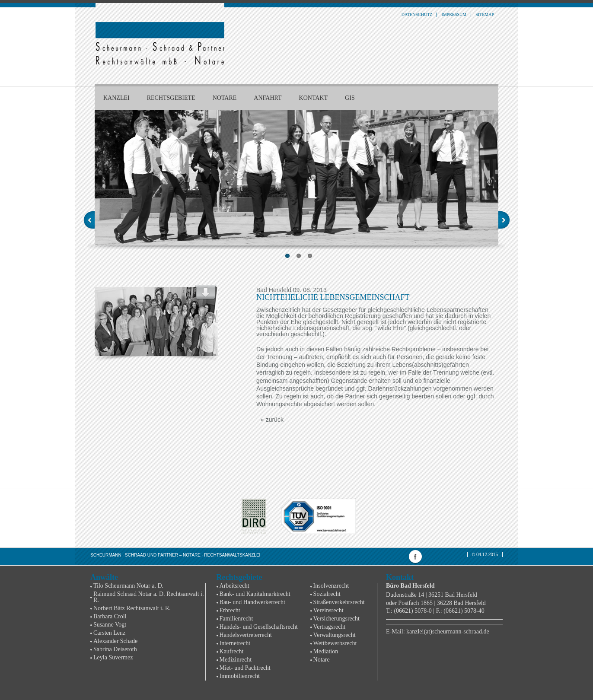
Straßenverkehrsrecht (339, 602)
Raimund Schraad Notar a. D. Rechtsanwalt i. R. (148, 597)
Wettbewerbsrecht (335, 643)
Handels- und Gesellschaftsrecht (259, 627)
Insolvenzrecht (331, 586)
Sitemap (485, 15)
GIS (350, 98)
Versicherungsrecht (336, 619)
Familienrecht (236, 619)
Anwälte (104, 577)
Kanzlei (116, 98)
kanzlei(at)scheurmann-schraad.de (448, 632)
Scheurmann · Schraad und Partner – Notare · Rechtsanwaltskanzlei (175, 555)
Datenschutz (417, 15)
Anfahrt (268, 98)
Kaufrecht (232, 651)
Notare (225, 98)
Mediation (326, 651)
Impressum (454, 15)
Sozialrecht (327, 594)
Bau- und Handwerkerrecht (252, 602)
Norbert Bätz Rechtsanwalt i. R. (132, 608)
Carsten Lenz (109, 633)
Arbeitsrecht (234, 586)
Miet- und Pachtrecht (245, 668)
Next (504, 220)
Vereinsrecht (328, 610)
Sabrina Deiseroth (115, 649)
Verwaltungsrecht (335, 635)
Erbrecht (230, 610)
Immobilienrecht (240, 676)
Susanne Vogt (110, 625)
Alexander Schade (115, 641)
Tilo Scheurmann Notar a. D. (128, 586)
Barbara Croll (110, 616)
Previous (89, 220)
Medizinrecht (236, 660)
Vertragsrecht (330, 627)
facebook (415, 557)
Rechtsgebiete (171, 98)
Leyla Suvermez (113, 657)
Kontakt (314, 98)
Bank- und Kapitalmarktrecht (255, 594)
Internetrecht (235, 643)
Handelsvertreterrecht (246, 635)
